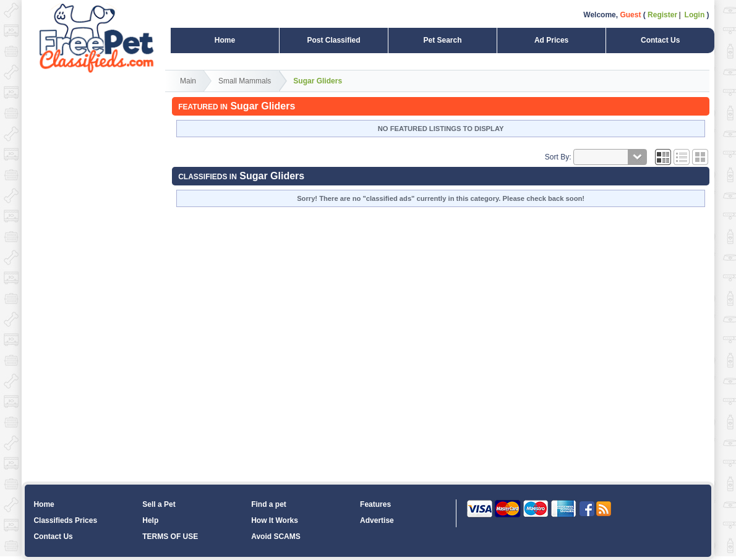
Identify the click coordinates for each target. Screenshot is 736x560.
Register (662, 15)
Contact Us (660, 40)
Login (695, 15)
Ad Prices (551, 40)
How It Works (275, 520)
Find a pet (269, 504)
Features (375, 504)
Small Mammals (245, 81)
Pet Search (442, 40)
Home (225, 40)
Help (150, 520)
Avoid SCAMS (276, 537)
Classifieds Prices (65, 520)
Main (188, 81)
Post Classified (333, 40)
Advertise (377, 520)
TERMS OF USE (170, 537)
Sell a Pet (159, 504)
